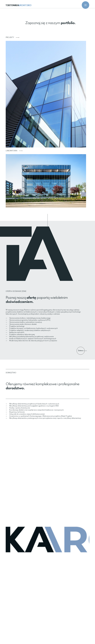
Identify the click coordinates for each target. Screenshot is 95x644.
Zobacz (81, 351)
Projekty (12, 37)
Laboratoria (14, 151)
